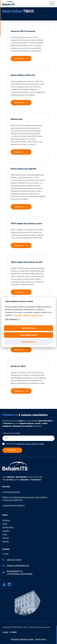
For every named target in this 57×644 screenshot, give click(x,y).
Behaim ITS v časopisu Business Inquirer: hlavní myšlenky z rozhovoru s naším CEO (25, 499)
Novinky (6, 538)
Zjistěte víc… (20, 59)
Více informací (11, 319)
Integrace (6, 520)
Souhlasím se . (25, 444)
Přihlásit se (11, 450)
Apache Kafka (8, 527)
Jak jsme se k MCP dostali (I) (14, 505)
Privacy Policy (41, 639)
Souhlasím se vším (29, 328)
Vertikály (6, 531)
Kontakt (6, 541)
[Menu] (52, 4)
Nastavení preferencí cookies (22, 639)
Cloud (5, 524)
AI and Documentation (11, 492)
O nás (5, 534)
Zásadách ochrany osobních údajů (28, 315)
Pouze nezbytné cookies (29, 335)
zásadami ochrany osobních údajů (30, 444)
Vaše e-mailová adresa (11, 433)
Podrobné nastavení (29, 342)
